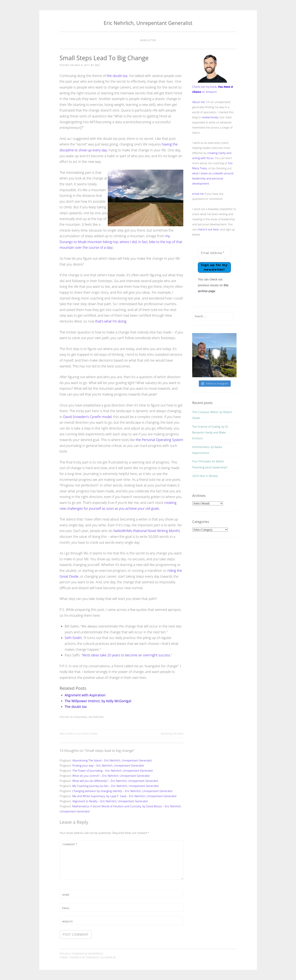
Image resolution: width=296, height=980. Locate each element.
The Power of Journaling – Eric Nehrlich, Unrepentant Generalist (113, 771)
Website (68, 922)
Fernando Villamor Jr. (101, 957)
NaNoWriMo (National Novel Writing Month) (147, 531)
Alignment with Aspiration (85, 695)
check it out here (208, 229)
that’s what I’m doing (111, 321)
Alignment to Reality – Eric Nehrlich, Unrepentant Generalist (110, 801)
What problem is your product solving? (79, 734)
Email (66, 908)
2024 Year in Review (205, 476)
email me (198, 194)
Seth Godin (73, 638)
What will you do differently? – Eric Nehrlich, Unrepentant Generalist (115, 781)
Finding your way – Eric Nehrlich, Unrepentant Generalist (108, 765)
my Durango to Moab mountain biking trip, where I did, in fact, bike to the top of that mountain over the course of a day (121, 242)
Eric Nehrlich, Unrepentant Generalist (148, 23)
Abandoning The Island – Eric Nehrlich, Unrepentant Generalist (112, 760)
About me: (199, 102)
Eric (98, 65)
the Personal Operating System (159, 440)
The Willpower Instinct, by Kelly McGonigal (98, 701)
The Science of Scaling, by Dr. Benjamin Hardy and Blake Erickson (211, 432)
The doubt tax (76, 707)
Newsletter (148, 40)
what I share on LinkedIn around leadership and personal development (213, 178)
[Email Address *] (214, 253)
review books (210, 117)
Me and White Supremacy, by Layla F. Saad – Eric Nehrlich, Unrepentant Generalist (124, 796)
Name (66, 895)
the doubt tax (117, 76)
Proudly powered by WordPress (82, 954)
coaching (80, 717)
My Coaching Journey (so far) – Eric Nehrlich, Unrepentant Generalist (116, 786)
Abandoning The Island (172, 734)
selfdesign (96, 717)
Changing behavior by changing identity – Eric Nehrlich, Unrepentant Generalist (122, 791)
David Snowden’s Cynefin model (87, 417)
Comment (70, 844)
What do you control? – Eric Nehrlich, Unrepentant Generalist (111, 776)
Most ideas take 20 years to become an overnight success (126, 655)
